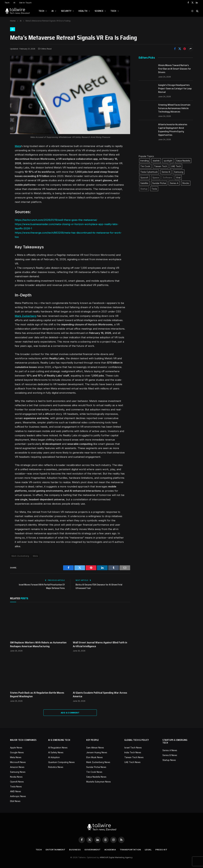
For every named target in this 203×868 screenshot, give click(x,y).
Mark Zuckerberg (26, 316)
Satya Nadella (183, 161)
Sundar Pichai (159, 183)
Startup (144, 189)
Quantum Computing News (61, 762)
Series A (174, 183)
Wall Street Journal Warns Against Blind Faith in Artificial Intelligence (100, 644)
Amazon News (17, 767)
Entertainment (56, 850)
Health (83, 11)
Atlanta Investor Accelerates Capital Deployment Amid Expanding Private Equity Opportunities (173, 130)
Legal (148, 850)
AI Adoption (54, 757)
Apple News (16, 748)
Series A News (170, 750)
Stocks (186, 183)
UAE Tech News (132, 762)
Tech (7, 3)
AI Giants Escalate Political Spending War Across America (100, 695)
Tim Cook (145, 166)
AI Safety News (56, 752)
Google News (17, 752)
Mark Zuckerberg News (98, 762)
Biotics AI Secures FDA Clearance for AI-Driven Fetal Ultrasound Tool (99, 586)
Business (75, 850)
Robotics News (56, 767)
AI (14, 3)
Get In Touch (25, 3)
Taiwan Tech (161, 166)
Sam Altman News (95, 748)
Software (167, 178)
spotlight (168, 161)
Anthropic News (18, 796)
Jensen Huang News (97, 752)
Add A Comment (70, 713)
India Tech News (133, 752)
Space (156, 178)
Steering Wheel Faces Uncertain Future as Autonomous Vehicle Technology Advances (174, 108)
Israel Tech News (133, 748)
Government (92, 850)
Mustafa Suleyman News (99, 782)
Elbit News (15, 801)
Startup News (169, 760)
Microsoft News (18, 762)
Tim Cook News (94, 772)
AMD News (16, 791)
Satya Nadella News (96, 777)
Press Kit (161, 850)
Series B (166, 172)
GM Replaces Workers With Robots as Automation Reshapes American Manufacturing (38, 644)
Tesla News (16, 787)
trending (145, 161)
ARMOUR (104, 857)
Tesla (154, 189)
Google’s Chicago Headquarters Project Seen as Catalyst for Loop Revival (175, 89)
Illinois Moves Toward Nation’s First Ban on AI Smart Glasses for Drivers (175, 69)
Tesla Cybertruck (149, 172)
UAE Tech (176, 166)
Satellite (144, 183)
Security (66, 11)
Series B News (170, 755)
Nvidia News (16, 777)
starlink (156, 161)
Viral (178, 178)
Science (99, 11)
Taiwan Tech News (134, 757)
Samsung (179, 172)
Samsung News (18, 772)
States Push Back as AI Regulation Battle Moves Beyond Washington (37, 695)
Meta (18, 146)
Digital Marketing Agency (120, 857)
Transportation (130, 850)
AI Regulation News (58, 748)
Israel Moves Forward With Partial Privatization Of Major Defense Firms (42, 586)
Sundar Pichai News (96, 767)
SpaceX (144, 178)
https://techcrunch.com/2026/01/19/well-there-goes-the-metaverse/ (56, 220)
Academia (110, 850)
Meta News (16, 757)
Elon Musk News (94, 757)
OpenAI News (17, 782)
